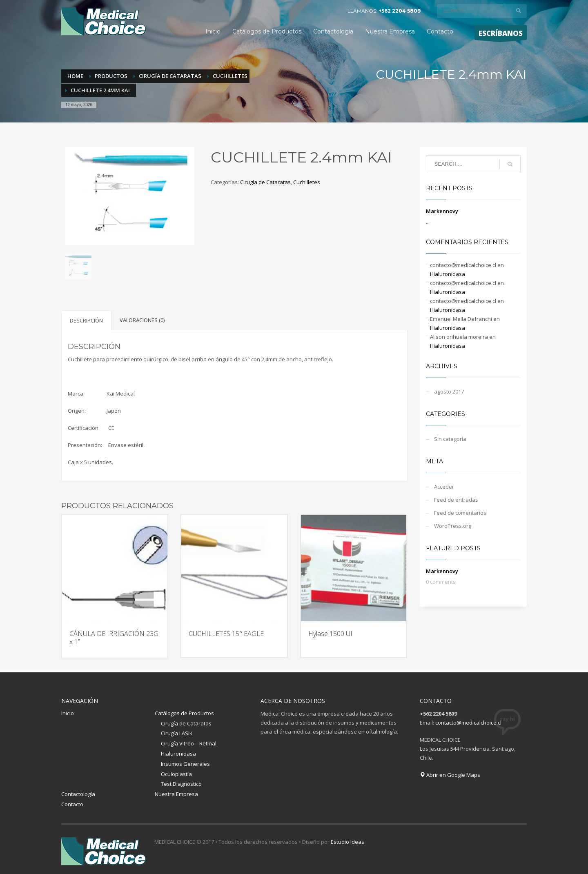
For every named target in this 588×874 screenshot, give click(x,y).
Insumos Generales (185, 764)
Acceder (444, 487)
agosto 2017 (449, 391)
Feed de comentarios (460, 513)
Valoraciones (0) (142, 320)
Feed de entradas (456, 500)
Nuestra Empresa (176, 794)
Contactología (78, 794)
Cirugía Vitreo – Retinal (189, 743)
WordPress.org (453, 526)
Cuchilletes (307, 182)
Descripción (86, 320)
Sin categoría (450, 439)
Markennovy (442, 211)
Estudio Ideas (347, 842)
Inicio (68, 713)
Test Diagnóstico (181, 784)
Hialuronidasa (448, 274)
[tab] (86, 320)
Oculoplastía (176, 774)
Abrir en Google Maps (450, 775)
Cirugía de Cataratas (265, 182)
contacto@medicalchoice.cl (468, 723)
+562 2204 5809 (400, 11)
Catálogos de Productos (184, 713)
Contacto (72, 804)
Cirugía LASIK (177, 733)
